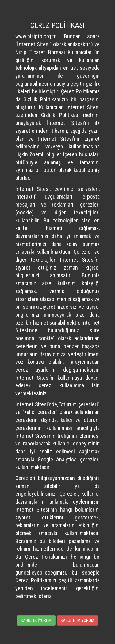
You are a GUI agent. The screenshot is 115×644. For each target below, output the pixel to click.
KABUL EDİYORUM (36, 620)
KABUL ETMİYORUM (77, 620)
